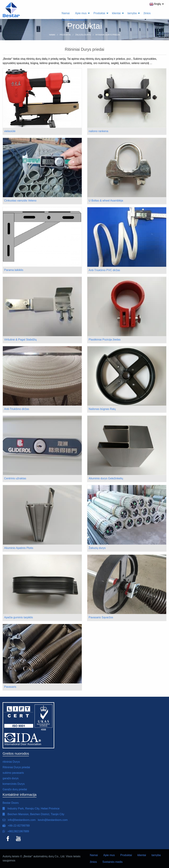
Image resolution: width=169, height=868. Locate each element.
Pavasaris (10, 687)
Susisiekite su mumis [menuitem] (74, 20)
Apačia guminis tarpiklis (19, 617)
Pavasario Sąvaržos (101, 617)
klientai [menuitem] (116, 13)
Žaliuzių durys (97, 548)
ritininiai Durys (11, 762)
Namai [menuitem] (66, 13)
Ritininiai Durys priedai (16, 767)
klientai (142, 855)
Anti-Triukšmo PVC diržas (104, 270)
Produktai (126, 855)
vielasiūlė (10, 131)
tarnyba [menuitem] (132, 13)
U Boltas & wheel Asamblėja (106, 201)
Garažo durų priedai (15, 789)
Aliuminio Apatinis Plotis (19, 548)
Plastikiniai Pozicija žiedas (105, 340)
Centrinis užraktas (15, 478)
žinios (93, 862)
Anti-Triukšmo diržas (17, 409)
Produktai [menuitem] (99, 13)
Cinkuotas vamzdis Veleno (20, 201)
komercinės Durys (14, 784)
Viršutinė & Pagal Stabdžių (20, 340)
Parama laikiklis (14, 270)
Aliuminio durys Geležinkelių (106, 478)
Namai (94, 855)
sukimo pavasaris (13, 773)
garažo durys (11, 778)
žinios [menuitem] (147, 13)
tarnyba (156, 855)
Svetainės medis (112, 862)
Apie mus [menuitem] (81, 13)
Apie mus (109, 855)
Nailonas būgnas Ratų (102, 409)
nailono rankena (98, 131)
